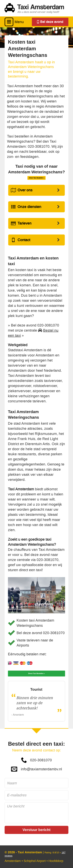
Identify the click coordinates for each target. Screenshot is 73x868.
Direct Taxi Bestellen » (36, 178)
